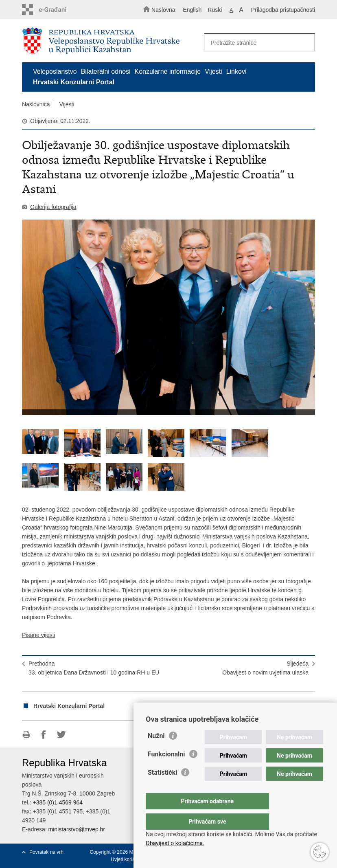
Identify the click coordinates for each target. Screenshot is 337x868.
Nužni (156, 752)
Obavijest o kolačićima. (175, 843)
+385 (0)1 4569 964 (58, 802)
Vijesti (213, 71)
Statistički (162, 789)
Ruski (215, 10)
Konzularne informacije (168, 71)
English (192, 10)
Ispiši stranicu (26, 735)
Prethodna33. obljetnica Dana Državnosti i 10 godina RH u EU (94, 668)
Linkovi (236, 71)
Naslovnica (36, 104)
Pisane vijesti (39, 635)
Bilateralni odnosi (106, 71)
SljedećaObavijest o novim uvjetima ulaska (265, 668)
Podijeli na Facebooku (44, 735)
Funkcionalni (166, 770)
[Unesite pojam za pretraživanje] (257, 43)
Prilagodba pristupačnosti (283, 10)
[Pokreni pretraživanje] (305, 43)
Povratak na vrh (46, 852)
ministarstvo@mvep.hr (77, 829)
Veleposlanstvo (55, 71)
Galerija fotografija (53, 207)
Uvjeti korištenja (128, 859)
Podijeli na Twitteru (61, 735)
